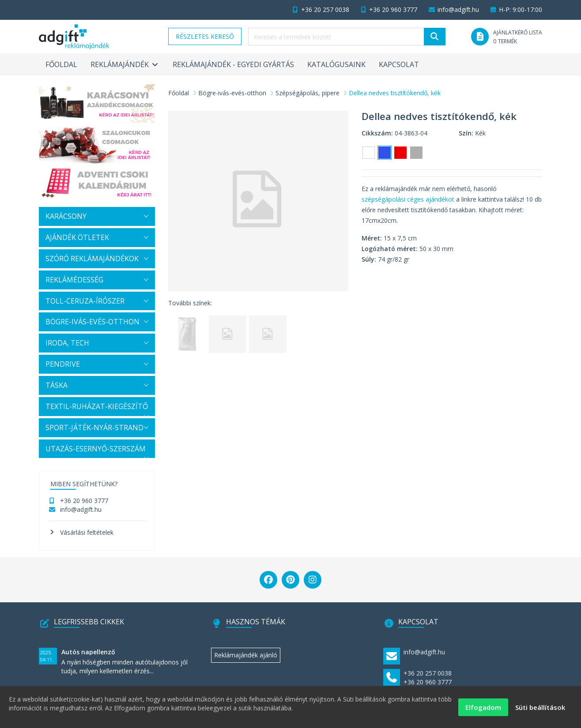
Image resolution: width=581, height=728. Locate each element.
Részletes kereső (205, 36)
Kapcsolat (399, 64)
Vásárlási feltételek (87, 532)
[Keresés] (435, 37)
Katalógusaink (336, 64)
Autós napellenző (88, 652)
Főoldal (61, 64)
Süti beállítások (540, 710)
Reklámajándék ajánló (246, 655)
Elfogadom (483, 710)
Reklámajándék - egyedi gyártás (233, 64)
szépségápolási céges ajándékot (408, 199)
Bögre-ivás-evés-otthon (232, 93)
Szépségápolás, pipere (307, 93)
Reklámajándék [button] (125, 64)
